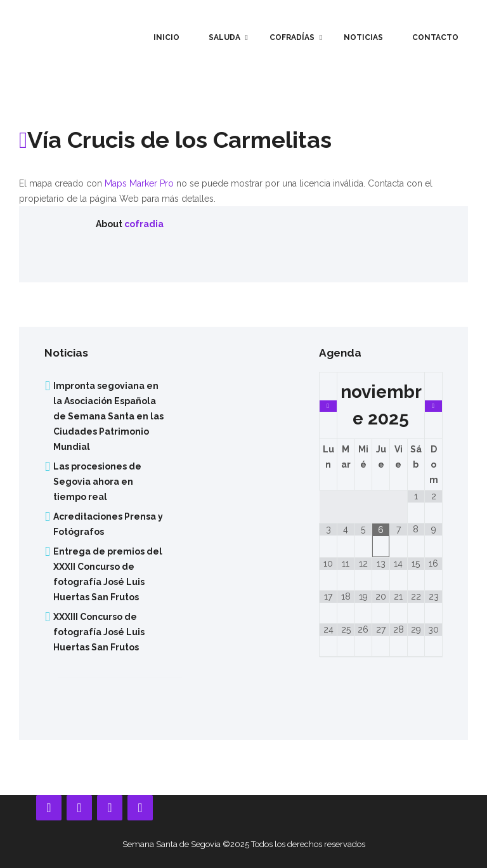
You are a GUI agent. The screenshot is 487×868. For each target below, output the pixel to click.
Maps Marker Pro (139, 183)
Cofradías (292, 37)
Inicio (166, 37)
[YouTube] (79, 808)
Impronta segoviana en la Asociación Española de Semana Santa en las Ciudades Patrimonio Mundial (108, 416)
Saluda (224, 37)
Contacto (435, 37)
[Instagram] (110, 808)
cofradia (144, 224)
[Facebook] (49, 808)
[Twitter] (140, 808)
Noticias (363, 37)
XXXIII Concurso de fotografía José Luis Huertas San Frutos (99, 632)
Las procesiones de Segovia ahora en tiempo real (97, 482)
